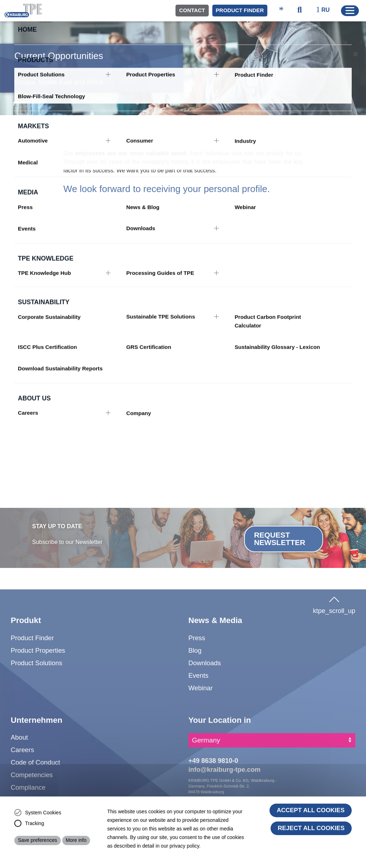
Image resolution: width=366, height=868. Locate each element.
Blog (195, 650)
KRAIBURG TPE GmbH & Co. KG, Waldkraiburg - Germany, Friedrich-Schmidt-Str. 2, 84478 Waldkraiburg (233, 786)
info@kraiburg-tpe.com (224, 769)
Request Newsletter (280, 539)
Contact (192, 10)
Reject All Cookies (311, 828)
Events (198, 675)
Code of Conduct (35, 762)
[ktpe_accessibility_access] (281, 11)
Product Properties (38, 650)
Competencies (32, 775)
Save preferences (38, 840)
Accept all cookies (311, 810)
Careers (22, 750)
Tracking (34, 823)
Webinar (201, 688)
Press (197, 638)
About (19, 737)
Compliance (28, 787)
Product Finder (240, 10)
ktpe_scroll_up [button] (334, 604)
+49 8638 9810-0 (213, 761)
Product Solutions (36, 663)
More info (76, 840)
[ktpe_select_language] (326, 10)
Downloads (205, 663)
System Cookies (43, 813)
